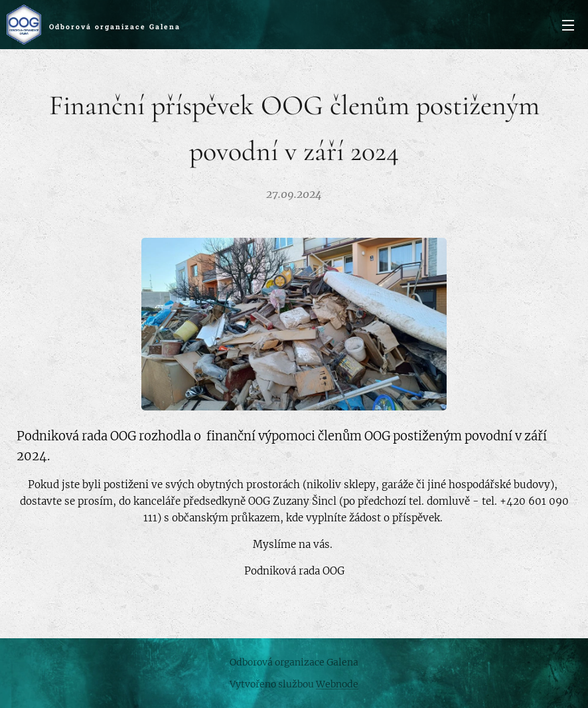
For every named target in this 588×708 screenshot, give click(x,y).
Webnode (337, 684)
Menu (568, 25)
